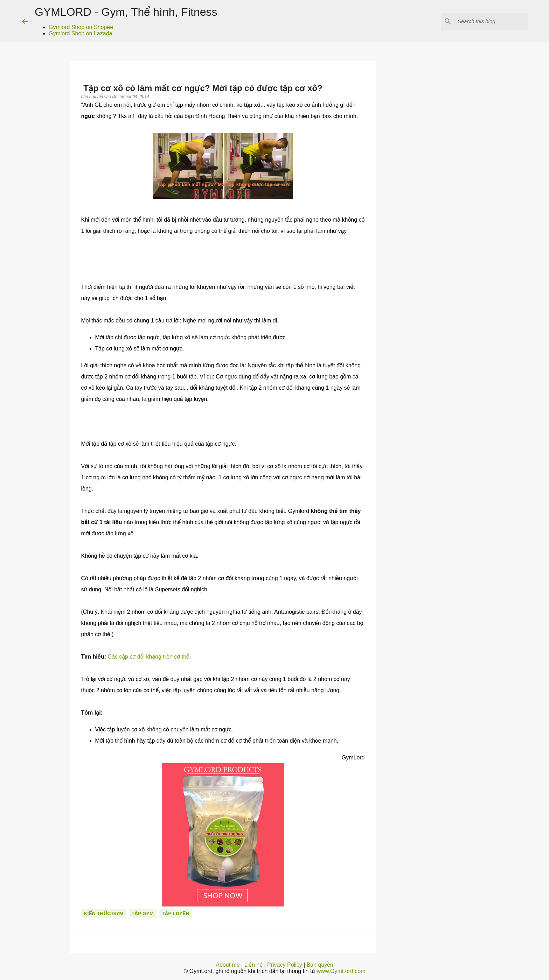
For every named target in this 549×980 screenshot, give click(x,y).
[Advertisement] (433, 377)
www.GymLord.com (341, 971)
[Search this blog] (492, 21)
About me (228, 965)
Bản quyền (320, 965)
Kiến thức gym (104, 913)
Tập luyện (176, 913)
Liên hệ (253, 965)
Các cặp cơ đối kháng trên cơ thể (149, 657)
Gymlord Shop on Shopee (81, 27)
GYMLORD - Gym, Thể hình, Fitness (126, 12)
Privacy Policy (285, 965)
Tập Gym (143, 913)
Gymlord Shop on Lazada (80, 33)
